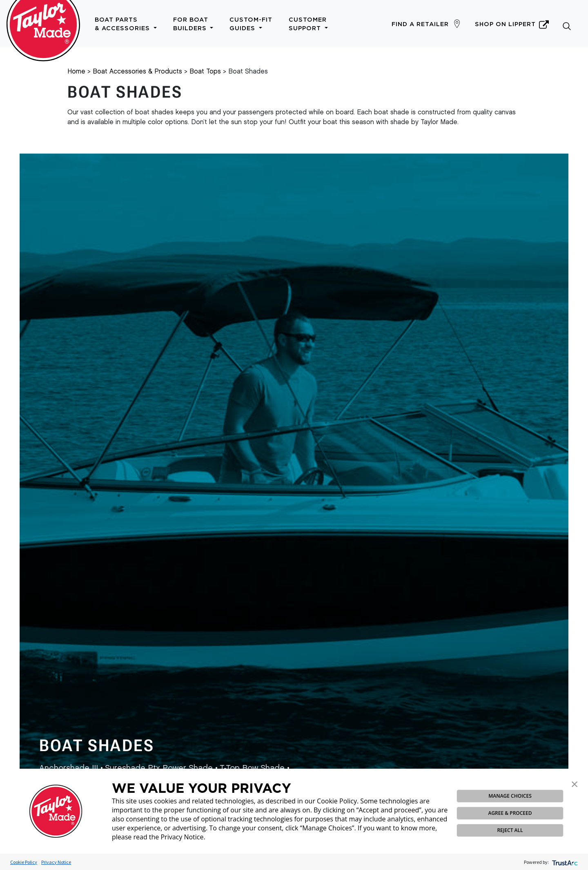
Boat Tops (205, 72)
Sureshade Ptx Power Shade (159, 768)
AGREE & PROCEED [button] (510, 813)
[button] (575, 783)
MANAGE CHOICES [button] (510, 796)
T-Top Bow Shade (252, 768)
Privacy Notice (56, 862)
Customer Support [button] (308, 24)
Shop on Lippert (512, 25)
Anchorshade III (69, 768)
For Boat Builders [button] (193, 24)
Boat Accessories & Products (137, 72)
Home (76, 72)
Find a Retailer (420, 24)
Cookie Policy (24, 862)
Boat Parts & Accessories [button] (126, 24)
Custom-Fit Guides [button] (251, 24)
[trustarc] (564, 862)
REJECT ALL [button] (510, 830)
